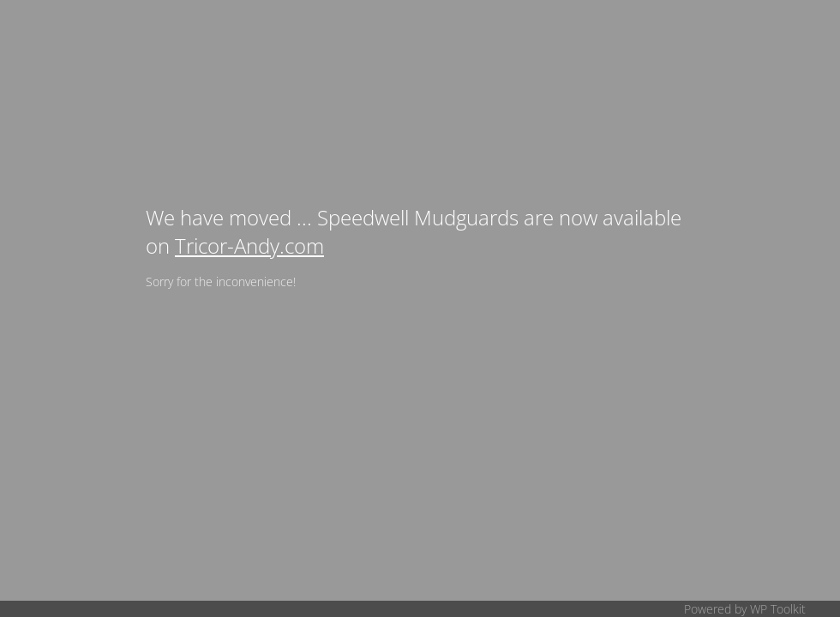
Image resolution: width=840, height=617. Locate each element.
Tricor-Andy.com (249, 246)
